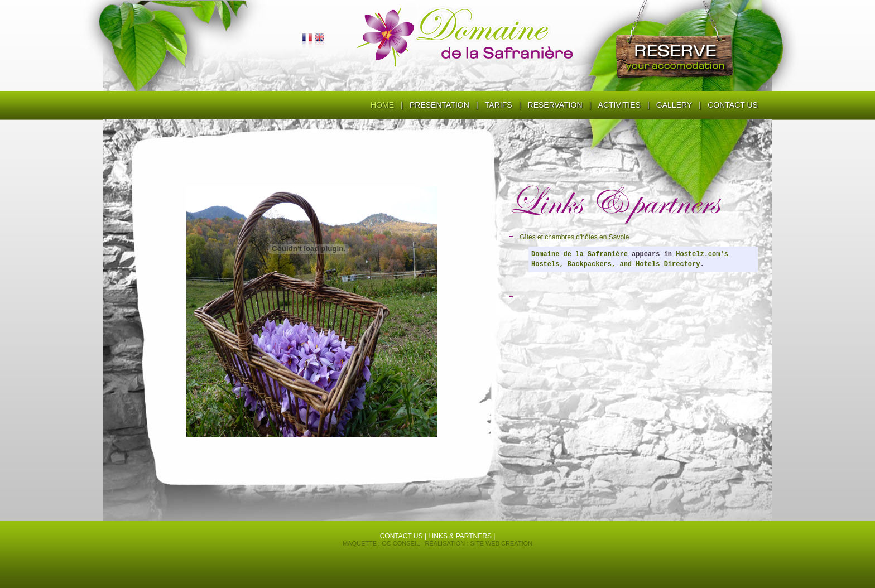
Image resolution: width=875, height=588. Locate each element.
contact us (402, 536)
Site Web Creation (501, 543)
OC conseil (400, 543)
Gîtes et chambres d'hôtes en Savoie (574, 237)
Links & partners (460, 536)
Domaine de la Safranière (580, 254)
